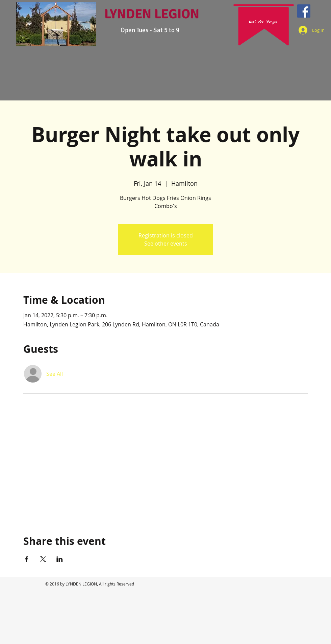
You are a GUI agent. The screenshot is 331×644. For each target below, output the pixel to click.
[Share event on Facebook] (27, 559)
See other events (166, 244)
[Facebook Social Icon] (304, 11)
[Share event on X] (43, 559)
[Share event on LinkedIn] (60, 559)
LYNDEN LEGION (152, 14)
